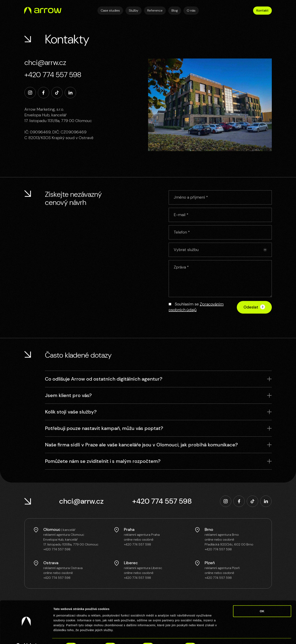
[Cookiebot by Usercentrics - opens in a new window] (26, 636)
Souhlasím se (196, 307)
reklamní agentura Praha (142, 534)
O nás (191, 10)
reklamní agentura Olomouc (64, 534)
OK (262, 601)
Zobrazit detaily (215, 636)
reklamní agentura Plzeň (222, 567)
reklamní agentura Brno (222, 534)
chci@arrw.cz (45, 63)
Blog (175, 10)
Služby (134, 10)
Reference (155, 10)
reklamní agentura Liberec (143, 567)
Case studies (110, 10)
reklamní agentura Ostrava (63, 567)
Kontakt (262, 10)
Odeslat (254, 307)
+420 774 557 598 (53, 75)
